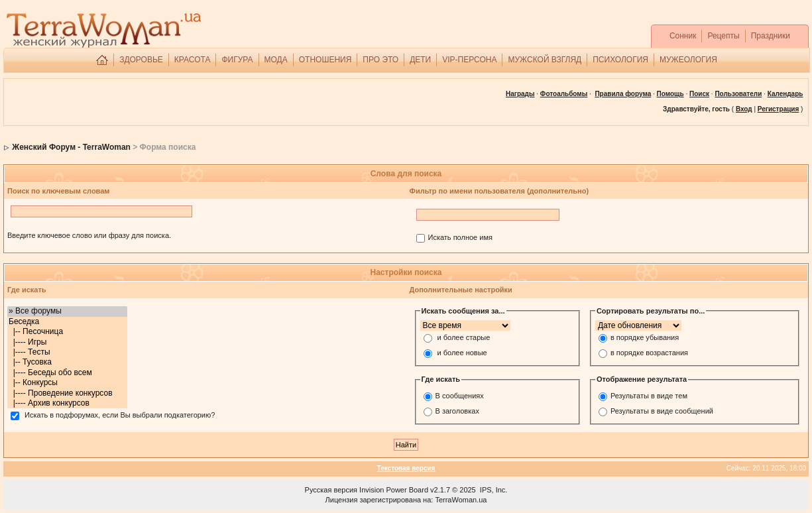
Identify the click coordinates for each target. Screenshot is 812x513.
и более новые (462, 353)
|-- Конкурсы (67, 383)
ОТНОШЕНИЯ (325, 60)
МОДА (276, 60)
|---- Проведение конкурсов (67, 393)
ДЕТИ (420, 60)
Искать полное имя (460, 238)
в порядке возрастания (649, 353)
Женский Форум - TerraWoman (71, 147)
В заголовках (457, 411)
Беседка (67, 322)
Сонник (683, 36)
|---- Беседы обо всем (67, 373)
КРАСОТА (193, 60)
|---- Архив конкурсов (67, 403)
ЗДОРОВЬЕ (141, 60)
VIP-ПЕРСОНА (469, 60)
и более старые (464, 338)
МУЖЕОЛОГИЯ (688, 60)
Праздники (771, 36)
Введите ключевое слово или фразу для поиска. (89, 235)
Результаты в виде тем (649, 396)
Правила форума (623, 94)
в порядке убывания (645, 338)
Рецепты (723, 36)
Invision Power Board (394, 490)
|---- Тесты (67, 352)
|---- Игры (67, 342)
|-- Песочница (67, 332)
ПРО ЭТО (380, 60)
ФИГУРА (237, 60)
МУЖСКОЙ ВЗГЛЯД (545, 60)
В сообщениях (460, 396)
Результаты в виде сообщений (662, 411)
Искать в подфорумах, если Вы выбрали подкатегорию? (120, 416)
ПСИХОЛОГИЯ (620, 60)
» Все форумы (67, 311)
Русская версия (331, 490)
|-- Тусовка (67, 362)
